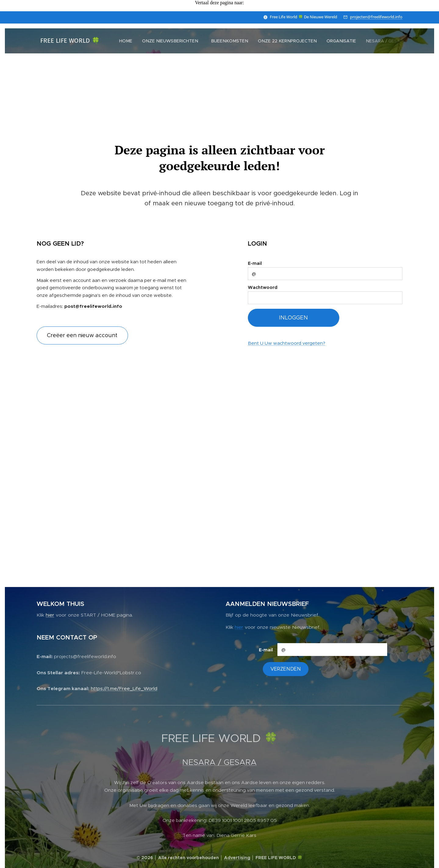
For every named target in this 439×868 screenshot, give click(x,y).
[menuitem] (127, 41)
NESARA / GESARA (220, 762)
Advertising (237, 858)
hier (50, 615)
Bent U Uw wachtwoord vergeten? (287, 343)
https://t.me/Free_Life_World (124, 688)
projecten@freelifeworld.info (376, 17)
